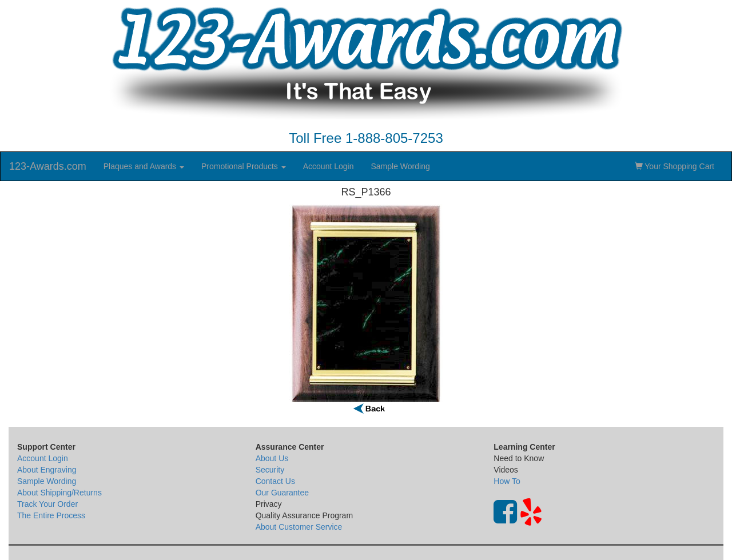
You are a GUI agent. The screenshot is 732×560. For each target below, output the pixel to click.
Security (270, 470)
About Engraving (47, 470)
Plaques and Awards (144, 166)
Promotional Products (244, 166)
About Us (272, 458)
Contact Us (275, 481)
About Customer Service (299, 527)
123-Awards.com (48, 166)
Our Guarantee (282, 493)
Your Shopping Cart (675, 166)
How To (507, 481)
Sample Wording (400, 166)
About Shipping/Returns (59, 493)
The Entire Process (51, 515)
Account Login (329, 166)
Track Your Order (47, 504)
